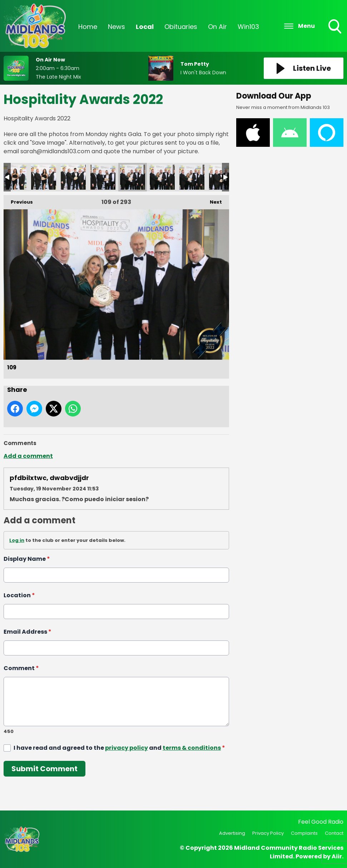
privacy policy (127, 748)
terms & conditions (192, 748)
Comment (21, 668)
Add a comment (28, 456)
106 (44, 177)
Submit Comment (44, 769)
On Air (217, 27)
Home (88, 27)
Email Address (28, 632)
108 (103, 177)
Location (19, 595)
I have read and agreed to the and (119, 748)
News (117, 27)
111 (192, 177)
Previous (18, 200)
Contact (334, 833)
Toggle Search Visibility (336, 27)
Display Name (27, 559)
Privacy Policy (268, 833)
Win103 (248, 27)
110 (162, 177)
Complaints (304, 833)
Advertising (232, 833)
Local (145, 27)
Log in (17, 540)
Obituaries (181, 27)
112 (222, 177)
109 (133, 177)
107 (73, 177)
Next (212, 200)
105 (14, 177)
